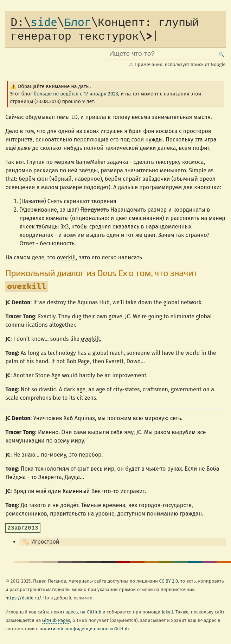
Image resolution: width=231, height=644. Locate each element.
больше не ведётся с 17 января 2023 (76, 94)
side (34, 23)
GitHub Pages (56, 620)
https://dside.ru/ (23, 598)
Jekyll (168, 612)
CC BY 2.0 (169, 581)
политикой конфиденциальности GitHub (84, 629)
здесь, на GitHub (84, 612)
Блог (78, 23)
